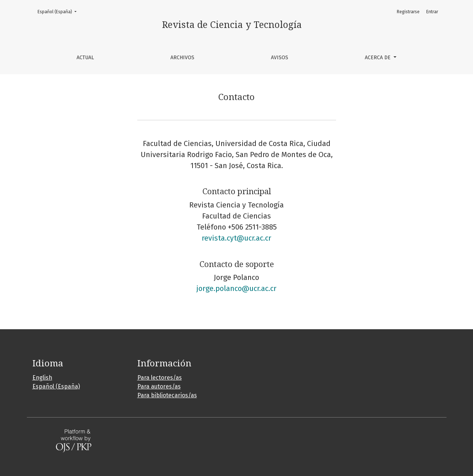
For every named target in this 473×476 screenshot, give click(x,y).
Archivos (182, 58)
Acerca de (378, 58)
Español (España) (59, 11)
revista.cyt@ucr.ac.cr (237, 238)
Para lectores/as (160, 378)
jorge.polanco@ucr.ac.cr (237, 288)
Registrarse (408, 12)
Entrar (432, 12)
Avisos (280, 58)
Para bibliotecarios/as (167, 395)
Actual (85, 58)
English (42, 378)
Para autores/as (159, 386)
